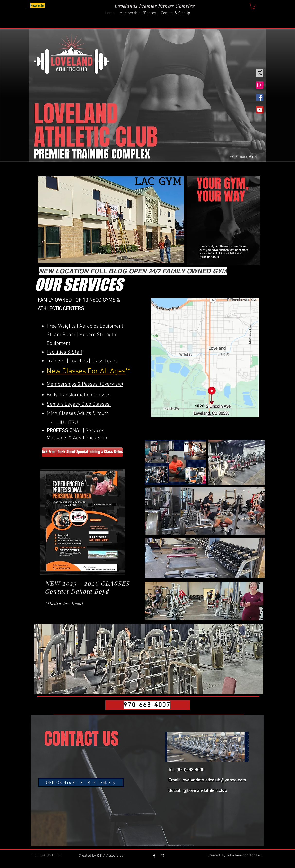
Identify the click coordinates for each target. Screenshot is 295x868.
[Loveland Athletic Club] (162, 856)
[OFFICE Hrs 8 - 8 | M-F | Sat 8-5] (81, 782)
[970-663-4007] (148, 705)
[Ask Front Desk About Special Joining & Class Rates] (82, 452)
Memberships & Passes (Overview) (85, 384)
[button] (253, 6)
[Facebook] (260, 97)
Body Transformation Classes (79, 395)
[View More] (200, 764)
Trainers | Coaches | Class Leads (82, 361)
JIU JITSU (68, 423)
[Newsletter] (38, 5)
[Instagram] (260, 85)
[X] (260, 73)
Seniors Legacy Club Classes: (79, 404)
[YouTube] (260, 110)
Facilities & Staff (64, 352)
